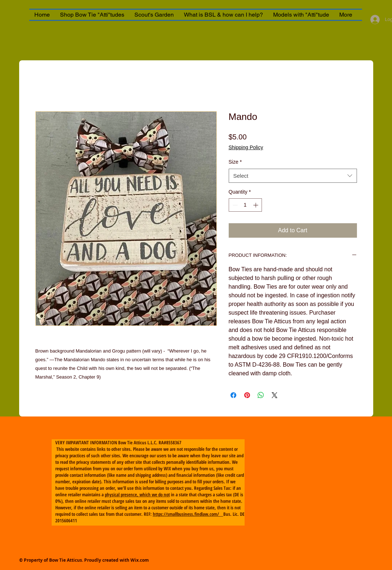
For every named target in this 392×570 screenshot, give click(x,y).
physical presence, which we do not (137, 495)
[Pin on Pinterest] (247, 395)
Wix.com (140, 560)
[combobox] (293, 176)
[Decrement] (234, 205)
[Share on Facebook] (233, 395)
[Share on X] (275, 395)
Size (235, 162)
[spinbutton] (245, 205)
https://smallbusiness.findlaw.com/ (188, 514)
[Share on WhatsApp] (261, 395)
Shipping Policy (246, 147)
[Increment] (256, 205)
